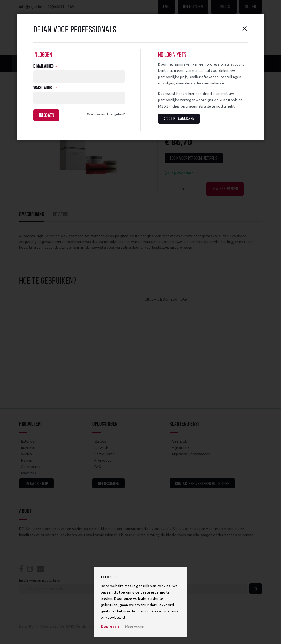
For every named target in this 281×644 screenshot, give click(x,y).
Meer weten (135, 626)
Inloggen (46, 116)
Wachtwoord (44, 88)
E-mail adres (44, 67)
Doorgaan (110, 626)
